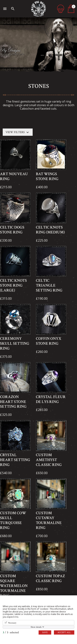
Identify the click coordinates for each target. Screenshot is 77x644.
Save (45, 632)
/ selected (11, 632)
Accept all (64, 632)
